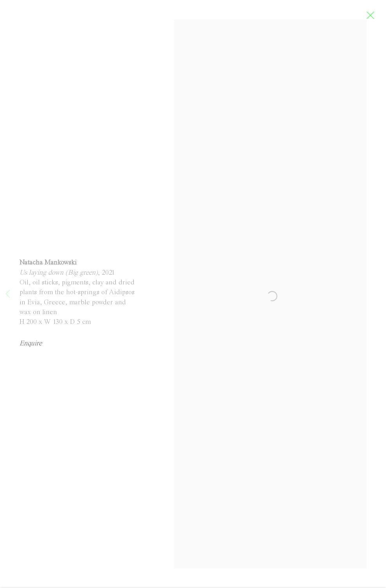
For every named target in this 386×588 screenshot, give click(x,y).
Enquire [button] (31, 348)
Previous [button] (8, 294)
